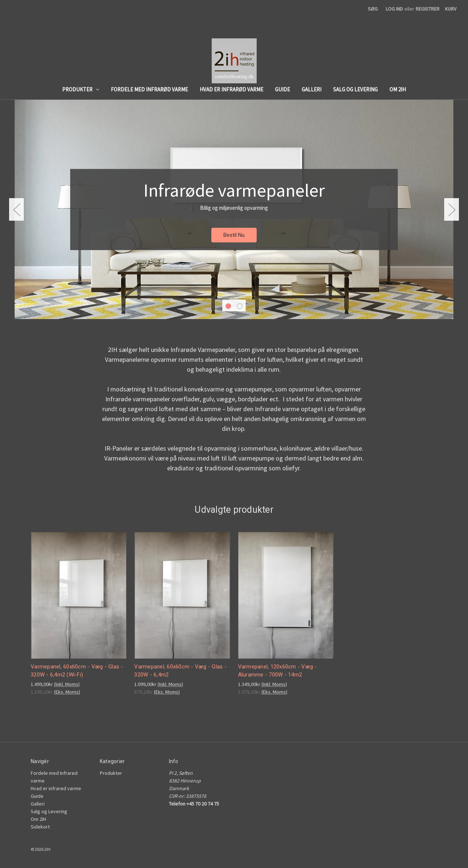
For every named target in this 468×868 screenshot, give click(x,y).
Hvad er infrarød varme (231, 89)
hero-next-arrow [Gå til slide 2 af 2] (452, 210)
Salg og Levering (355, 89)
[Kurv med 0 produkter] (451, 9)
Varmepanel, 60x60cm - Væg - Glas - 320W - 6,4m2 (180, 671)
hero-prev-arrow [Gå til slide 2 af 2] (16, 210)
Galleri (312, 89)
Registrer (428, 9)
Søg (373, 9)
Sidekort (40, 827)
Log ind (394, 9)
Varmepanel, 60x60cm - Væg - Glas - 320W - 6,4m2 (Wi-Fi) (77, 671)
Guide (282, 89)
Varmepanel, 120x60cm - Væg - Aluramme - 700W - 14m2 (278, 671)
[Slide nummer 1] (234, 209)
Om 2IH (398, 89)
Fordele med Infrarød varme (149, 89)
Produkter (81, 89)
